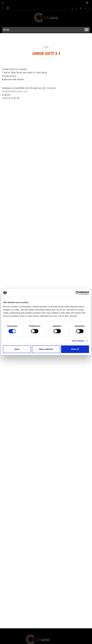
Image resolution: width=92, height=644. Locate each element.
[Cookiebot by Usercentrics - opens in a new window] (78, 293)
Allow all (75, 349)
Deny (17, 349)
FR (85, 8)
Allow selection (46, 349)
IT (89, 8)
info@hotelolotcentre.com (15, 91)
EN (81, 8)
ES (77, 8)
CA (72, 8)
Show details (78, 341)
